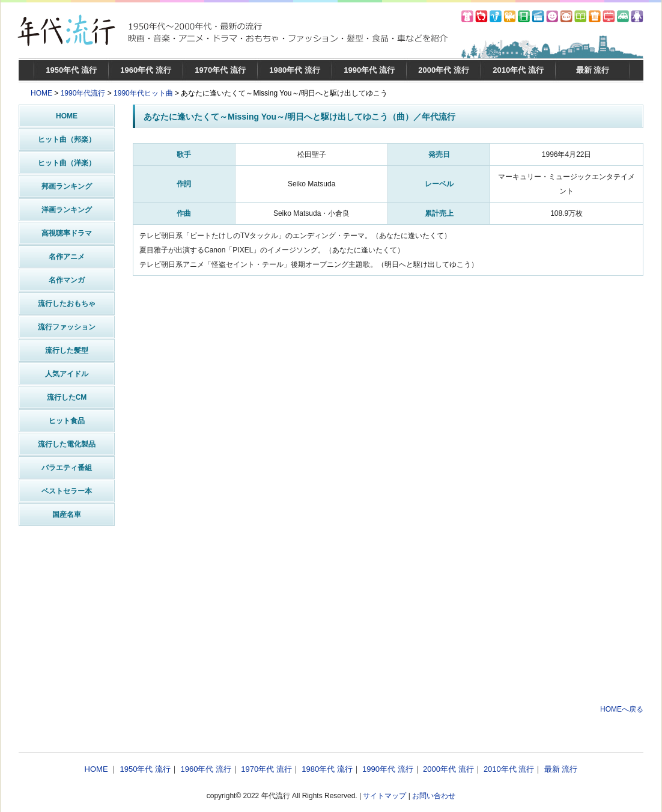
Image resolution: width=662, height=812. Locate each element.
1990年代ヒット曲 (143, 93)
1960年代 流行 (146, 70)
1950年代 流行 (71, 70)
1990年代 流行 (369, 70)
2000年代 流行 (444, 70)
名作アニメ (67, 257)
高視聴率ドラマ (67, 233)
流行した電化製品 (67, 444)
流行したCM (67, 397)
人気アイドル (67, 374)
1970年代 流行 (220, 70)
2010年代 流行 (518, 70)
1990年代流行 (83, 93)
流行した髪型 (67, 350)
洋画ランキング (67, 210)
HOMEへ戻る (622, 709)
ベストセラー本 (67, 491)
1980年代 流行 (295, 70)
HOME (41, 93)
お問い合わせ (434, 796)
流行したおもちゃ (67, 304)
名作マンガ (67, 280)
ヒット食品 (67, 421)
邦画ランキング (67, 186)
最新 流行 (593, 70)
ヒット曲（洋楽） (67, 163)
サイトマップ (384, 796)
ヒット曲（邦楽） (67, 139)
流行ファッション (67, 327)
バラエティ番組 (67, 468)
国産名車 (67, 514)
